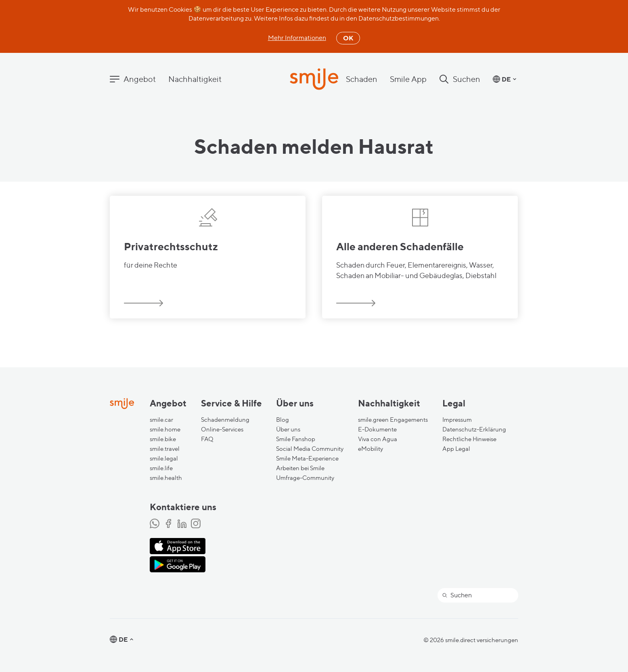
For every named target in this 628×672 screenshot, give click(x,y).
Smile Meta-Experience (307, 458)
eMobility (371, 449)
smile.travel (165, 449)
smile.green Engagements (393, 420)
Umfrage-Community (305, 478)
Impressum (457, 420)
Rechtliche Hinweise (469, 439)
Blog (283, 420)
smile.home (165, 429)
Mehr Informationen (297, 38)
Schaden (362, 79)
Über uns (288, 429)
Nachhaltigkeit (195, 79)
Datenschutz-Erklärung (474, 429)
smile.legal (164, 458)
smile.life (161, 468)
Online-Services (222, 429)
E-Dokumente (377, 429)
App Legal (456, 449)
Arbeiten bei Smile (300, 468)
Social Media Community (310, 449)
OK (348, 38)
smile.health (166, 478)
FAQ (207, 439)
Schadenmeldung (225, 420)
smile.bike (163, 439)
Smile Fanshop (296, 439)
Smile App (408, 79)
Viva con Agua (378, 439)
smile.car (161, 420)
